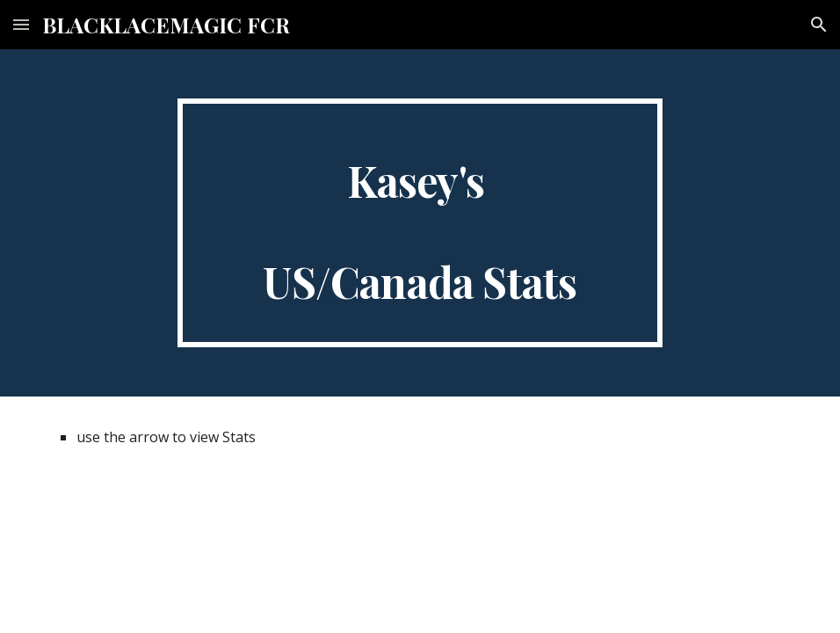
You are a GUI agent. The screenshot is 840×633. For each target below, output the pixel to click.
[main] (420, 223)
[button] (21, 24)
